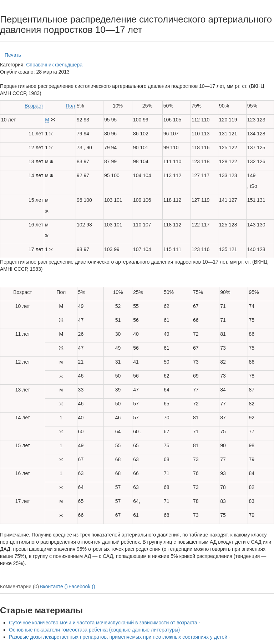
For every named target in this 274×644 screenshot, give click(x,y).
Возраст (34, 106)
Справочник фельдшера (54, 65)
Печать (13, 55)
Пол (70, 106)
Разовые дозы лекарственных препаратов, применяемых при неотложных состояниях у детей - (120, 637)
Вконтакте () (54, 586)
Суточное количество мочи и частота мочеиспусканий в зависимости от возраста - (105, 623)
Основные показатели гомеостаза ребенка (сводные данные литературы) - (96, 630)
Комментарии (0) (19, 586)
